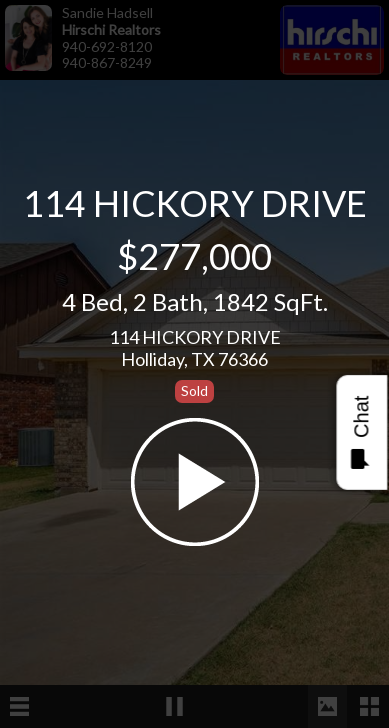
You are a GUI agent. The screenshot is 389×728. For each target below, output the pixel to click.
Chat (360, 432)
